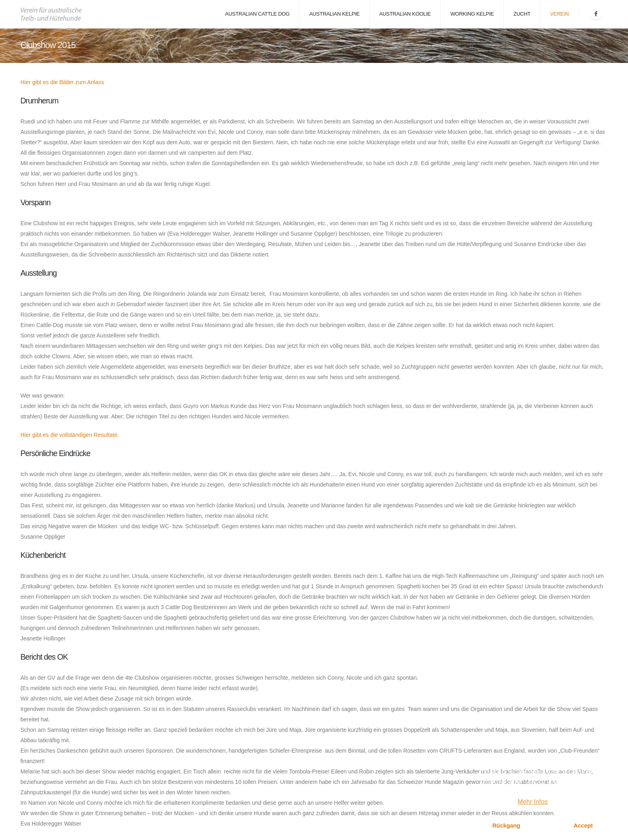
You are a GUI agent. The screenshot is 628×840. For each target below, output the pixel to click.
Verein (559, 14)
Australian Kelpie (334, 14)
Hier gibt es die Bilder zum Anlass (62, 82)
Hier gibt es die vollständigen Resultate (69, 435)
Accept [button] (583, 826)
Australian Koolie (405, 14)
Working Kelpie (472, 14)
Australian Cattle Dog (257, 14)
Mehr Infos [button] (533, 802)
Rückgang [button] (506, 826)
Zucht (522, 14)
